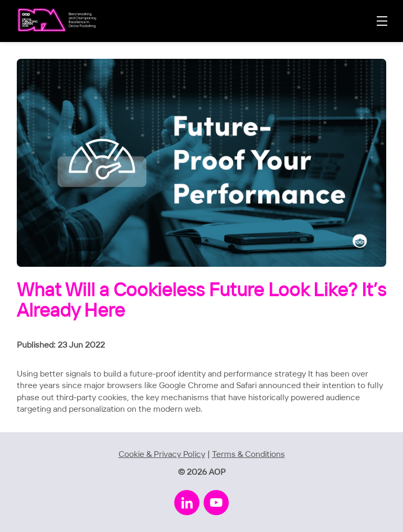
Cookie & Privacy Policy (162, 455)
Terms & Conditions (248, 455)
